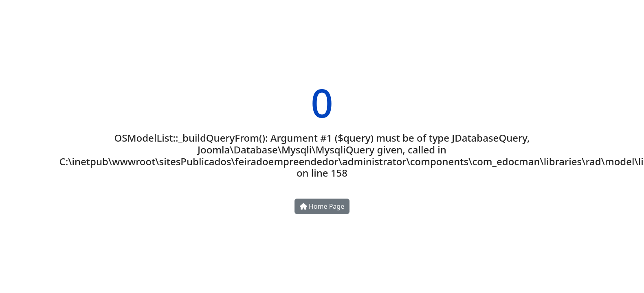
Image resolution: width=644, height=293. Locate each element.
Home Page (322, 206)
